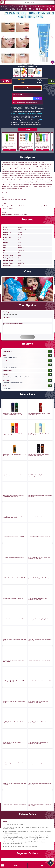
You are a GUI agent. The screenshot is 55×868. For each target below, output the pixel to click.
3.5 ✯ (52, 81)
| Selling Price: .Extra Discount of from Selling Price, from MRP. (28, 109)
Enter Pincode (18, 95)
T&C (34, 118)
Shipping (39, 80)
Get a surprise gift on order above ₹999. (27, 125)
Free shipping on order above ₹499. (26, 122)
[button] (52, 38)
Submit (27, 337)
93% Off (21, 82)
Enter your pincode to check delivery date (25, 102)
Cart (41, 866)
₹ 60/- (39, 82)
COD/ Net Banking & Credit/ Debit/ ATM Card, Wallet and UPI (27, 117)
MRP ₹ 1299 (21, 80)
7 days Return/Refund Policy (27, 120)
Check (38, 98)
